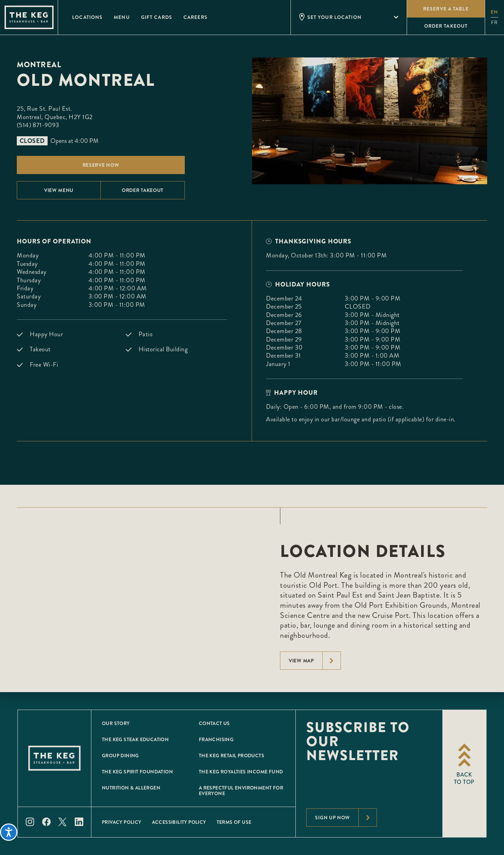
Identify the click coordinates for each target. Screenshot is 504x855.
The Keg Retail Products (232, 756)
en (494, 12)
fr (494, 23)
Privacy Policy (122, 822)
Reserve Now (101, 165)
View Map (315, 661)
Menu (122, 17)
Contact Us (214, 723)
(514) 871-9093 (38, 125)
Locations (87, 17)
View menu (59, 190)
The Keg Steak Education (135, 739)
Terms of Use (234, 822)
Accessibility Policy (179, 822)
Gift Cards (157, 17)
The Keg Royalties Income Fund (241, 772)
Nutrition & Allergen (131, 788)
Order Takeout (143, 190)
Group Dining (120, 756)
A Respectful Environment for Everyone (241, 791)
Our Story (116, 723)
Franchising (216, 739)
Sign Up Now (346, 818)
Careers (195, 17)
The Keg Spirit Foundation (137, 772)
